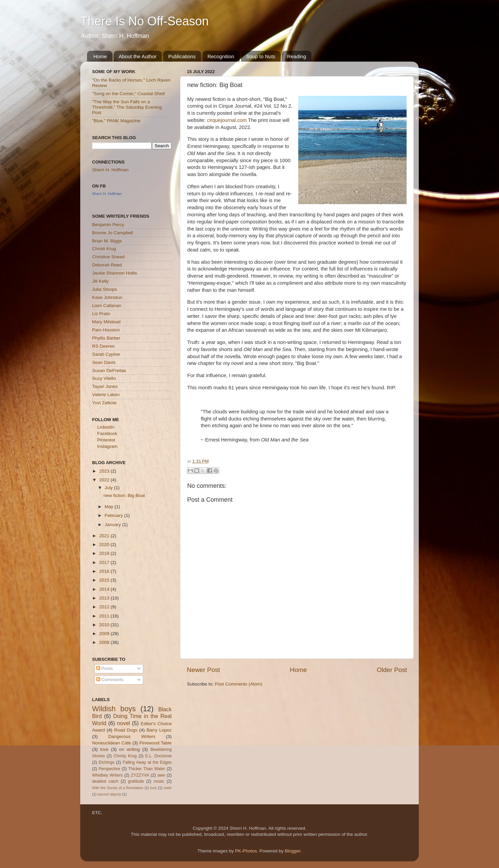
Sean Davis (104, 362)
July (109, 488)
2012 (105, 607)
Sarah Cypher (106, 354)
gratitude (136, 781)
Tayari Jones (105, 386)
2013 (105, 598)
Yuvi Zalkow (104, 403)
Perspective (109, 769)
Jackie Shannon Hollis (115, 273)
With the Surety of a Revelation (118, 788)
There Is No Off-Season (145, 21)
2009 (105, 634)
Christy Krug (125, 756)
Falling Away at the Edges (147, 762)
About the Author (138, 56)
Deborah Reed (107, 265)
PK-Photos (246, 851)
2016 (105, 571)
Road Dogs (126, 730)
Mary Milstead (106, 322)
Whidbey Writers (107, 775)
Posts (105, 668)
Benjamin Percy (108, 225)
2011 (105, 616)
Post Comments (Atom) (239, 684)
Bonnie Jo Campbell (113, 233)
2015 (105, 580)
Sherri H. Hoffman (110, 170)
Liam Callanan (107, 306)
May (110, 507)
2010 (105, 625)
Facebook (107, 433)
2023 (105, 471)
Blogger (292, 851)
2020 (105, 545)
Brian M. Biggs (107, 241)
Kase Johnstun (107, 297)
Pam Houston (106, 330)
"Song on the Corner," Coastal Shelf (128, 94)
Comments (110, 680)
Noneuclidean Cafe (112, 743)
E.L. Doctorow (158, 756)
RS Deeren (103, 346)
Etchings (107, 762)
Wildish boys (114, 709)
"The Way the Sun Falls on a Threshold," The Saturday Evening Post (127, 107)
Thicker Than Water (147, 769)
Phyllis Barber (106, 338)
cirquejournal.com (227, 120)
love (104, 749)
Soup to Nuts (261, 56)
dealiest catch (105, 781)
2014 (105, 589)
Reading (297, 56)
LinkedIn (106, 427)
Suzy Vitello (104, 378)
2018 (105, 553)
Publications (182, 56)
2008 (105, 642)
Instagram (107, 446)
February (114, 515)
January (113, 525)
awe (161, 775)
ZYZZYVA (140, 775)
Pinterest (106, 440)
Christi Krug (104, 249)
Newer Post (203, 670)
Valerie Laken (106, 395)
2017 (105, 562)
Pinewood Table (156, 743)
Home (100, 56)
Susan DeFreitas (109, 371)
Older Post (392, 670)
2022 (105, 480)
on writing (129, 749)
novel (123, 723)
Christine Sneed (108, 257)
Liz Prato (101, 314)
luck (154, 788)
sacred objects (109, 794)
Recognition (221, 56)
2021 (105, 536)
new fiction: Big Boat (124, 495)
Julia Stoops (105, 289)
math (168, 788)
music (159, 781)
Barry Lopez (159, 730)
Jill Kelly (100, 281)
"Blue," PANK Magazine (116, 121)
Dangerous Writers (132, 736)
